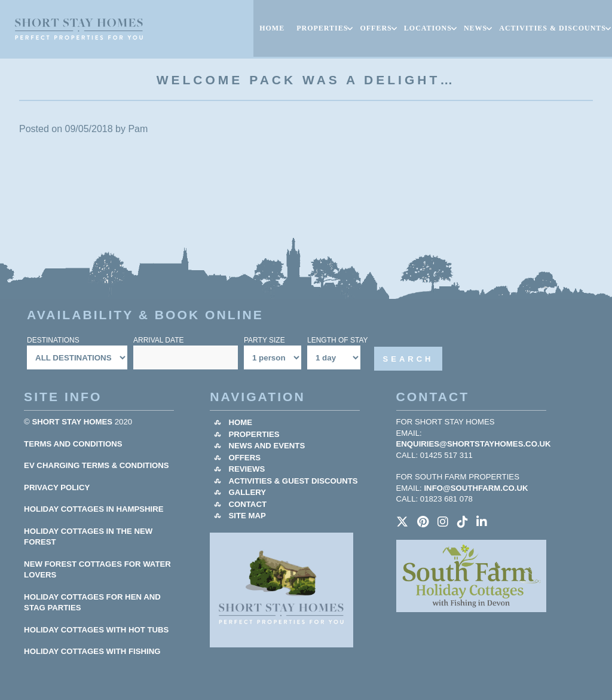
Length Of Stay (338, 340)
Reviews (247, 469)
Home (240, 422)
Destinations (53, 340)
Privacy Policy (57, 487)
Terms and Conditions (73, 444)
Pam (138, 129)
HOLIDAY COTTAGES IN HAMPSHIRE (94, 509)
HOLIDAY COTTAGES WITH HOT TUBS (96, 630)
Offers (244, 458)
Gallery (247, 492)
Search (408, 359)
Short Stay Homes (73, 422)
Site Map (247, 516)
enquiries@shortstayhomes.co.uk (474, 444)
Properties (254, 434)
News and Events (267, 446)
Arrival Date (158, 340)
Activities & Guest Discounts (293, 481)
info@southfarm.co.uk (476, 488)
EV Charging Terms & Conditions (97, 465)
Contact (247, 504)
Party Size (264, 340)
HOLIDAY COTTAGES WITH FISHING (92, 651)
